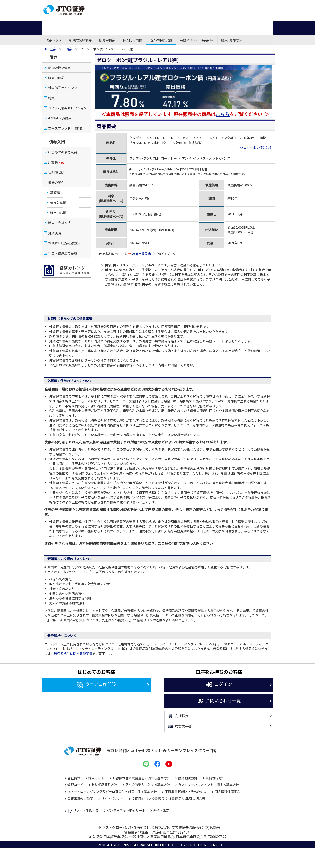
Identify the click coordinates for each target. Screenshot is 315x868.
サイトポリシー (112, 798)
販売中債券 (107, 40)
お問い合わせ (258, 5)
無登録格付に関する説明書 (73, 654)
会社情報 (74, 778)
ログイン (219, 685)
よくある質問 (258, 11)
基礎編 (55, 193)
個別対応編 (58, 203)
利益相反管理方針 (104, 785)
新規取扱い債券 (80, 40)
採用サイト (96, 778)
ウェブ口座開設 (96, 685)
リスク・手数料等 (83, 811)
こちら (223, 114)
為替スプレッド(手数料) (197, 40)
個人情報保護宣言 (227, 791)
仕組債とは (56, 172)
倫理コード (75, 785)
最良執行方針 (215, 778)
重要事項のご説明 (80, 798)
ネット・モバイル (123, 5)
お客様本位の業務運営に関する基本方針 (141, 778)
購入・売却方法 (59, 223)
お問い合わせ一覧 (219, 701)
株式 (79, 28)
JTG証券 (50, 49)
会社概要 (178, 716)
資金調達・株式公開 (218, 5)
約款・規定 (161, 810)
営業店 (170, 5)
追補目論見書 (140, 254)
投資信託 (130, 28)
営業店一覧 (180, 726)
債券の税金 (56, 182)
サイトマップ (258, 17)
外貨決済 (55, 233)
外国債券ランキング (63, 88)
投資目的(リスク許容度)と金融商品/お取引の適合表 (168, 798)
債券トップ (54, 40)
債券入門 (57, 142)
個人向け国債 (132, 40)
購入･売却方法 (232, 40)
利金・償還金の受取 (63, 253)
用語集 (56, 162)
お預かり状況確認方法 (64, 243)
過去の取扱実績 (161, 40)
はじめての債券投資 (63, 152)
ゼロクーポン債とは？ (256, 147)
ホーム (54, 28)
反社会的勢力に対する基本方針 (148, 785)
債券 (103, 28)
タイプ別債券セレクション (67, 108)
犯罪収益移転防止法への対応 (186, 791)
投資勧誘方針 (188, 778)
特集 (51, 98)
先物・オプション (161, 28)
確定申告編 (58, 213)
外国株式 (192, 28)
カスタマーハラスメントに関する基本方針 (209, 785)
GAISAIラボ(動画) (60, 118)
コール (146, 5)
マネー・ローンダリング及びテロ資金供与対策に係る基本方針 (112, 791)
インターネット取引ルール (126, 810)
